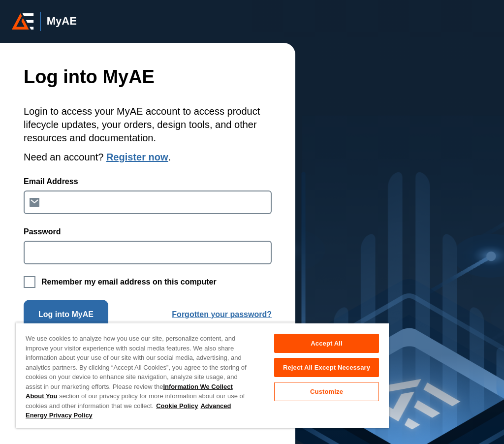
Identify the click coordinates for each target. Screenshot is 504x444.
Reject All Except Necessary (327, 367)
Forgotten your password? (222, 314)
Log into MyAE (66, 314)
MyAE (62, 21)
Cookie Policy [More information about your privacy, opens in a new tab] (177, 406)
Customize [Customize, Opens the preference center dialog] (327, 392)
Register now (137, 157)
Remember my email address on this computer (129, 282)
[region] (202, 375)
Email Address (51, 181)
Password (42, 232)
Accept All (326, 343)
